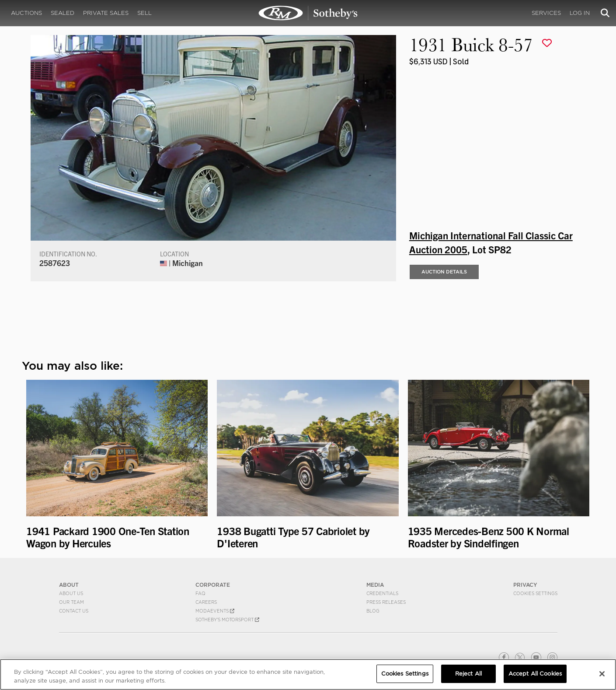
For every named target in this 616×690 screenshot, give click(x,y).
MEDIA (375, 585)
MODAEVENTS (215, 611)
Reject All (468, 674)
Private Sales (106, 13)
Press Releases (386, 602)
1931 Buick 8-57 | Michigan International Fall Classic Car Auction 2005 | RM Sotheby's (308, 13)
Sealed (63, 13)
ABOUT (69, 585)
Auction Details (444, 272)
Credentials (382, 593)
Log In (580, 13)
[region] (308, 674)
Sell (144, 13)
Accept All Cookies (535, 674)
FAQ (200, 593)
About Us (71, 593)
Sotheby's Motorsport (227, 620)
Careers (206, 602)
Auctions (26, 13)
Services (546, 13)
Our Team (71, 602)
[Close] (602, 674)
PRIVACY (525, 585)
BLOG (373, 611)
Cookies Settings (535, 593)
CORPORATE (213, 585)
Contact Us (74, 611)
